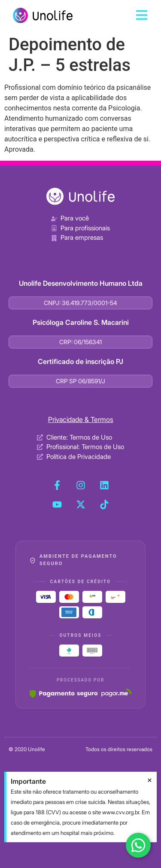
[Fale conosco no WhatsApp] (138, 845)
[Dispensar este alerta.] (150, 780)
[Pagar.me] (80, 693)
